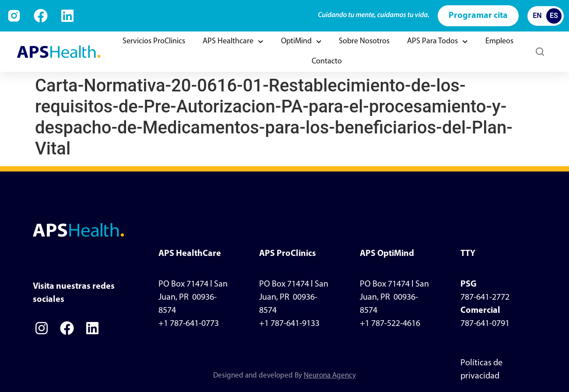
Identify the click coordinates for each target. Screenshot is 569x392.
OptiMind (301, 42)
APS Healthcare (233, 42)
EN (537, 16)
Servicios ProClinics (154, 41)
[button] (540, 52)
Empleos (499, 41)
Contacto (327, 61)
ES (554, 16)
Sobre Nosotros (364, 41)
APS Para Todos (437, 42)
